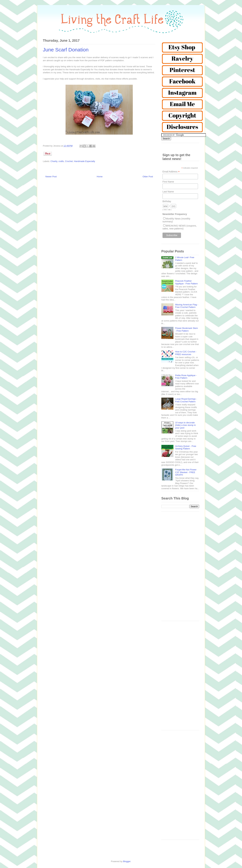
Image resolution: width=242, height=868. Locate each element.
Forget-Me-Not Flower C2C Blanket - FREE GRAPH (186, 472)
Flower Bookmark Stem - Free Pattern (186, 329)
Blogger (127, 861)
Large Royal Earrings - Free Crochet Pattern (186, 400)
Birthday (167, 201)
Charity (54, 161)
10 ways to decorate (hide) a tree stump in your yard (185, 425)
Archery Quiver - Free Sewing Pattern (186, 447)
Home (100, 177)
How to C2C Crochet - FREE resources (186, 353)
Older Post (148, 177)
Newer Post (51, 177)
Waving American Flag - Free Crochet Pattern (187, 306)
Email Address (171, 172)
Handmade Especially (85, 161)
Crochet (69, 161)
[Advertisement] (180, 568)
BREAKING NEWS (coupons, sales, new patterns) (180, 227)
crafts (61, 161)
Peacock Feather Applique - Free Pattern (186, 282)
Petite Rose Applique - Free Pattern (186, 377)
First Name (168, 182)
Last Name (168, 192)
